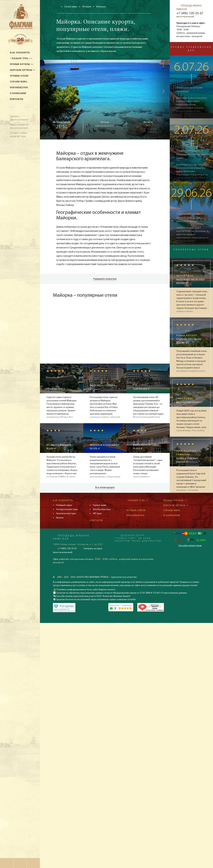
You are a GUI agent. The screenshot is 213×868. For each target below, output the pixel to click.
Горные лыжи (100, 505)
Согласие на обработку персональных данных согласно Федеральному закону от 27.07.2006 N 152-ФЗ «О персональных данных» (121, 593)
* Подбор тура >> (137, 500)
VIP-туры (97, 514)
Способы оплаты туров (190, 546)
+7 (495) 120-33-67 (190, 13)
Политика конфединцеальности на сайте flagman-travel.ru (86, 590)
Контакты (96, 520)
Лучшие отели (136, 510)
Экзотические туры (66, 514)
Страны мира (71, 7)
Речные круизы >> (175, 500)
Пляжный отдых (64, 505)
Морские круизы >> (176, 505)
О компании (172, 515)
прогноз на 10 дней (105, 126)
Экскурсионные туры (67, 509)
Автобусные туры (102, 509)
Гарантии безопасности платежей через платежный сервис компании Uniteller (96, 600)
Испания (87, 7)
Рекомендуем (136, 515)
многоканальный (185, 17)
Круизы (60, 518)
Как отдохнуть (63, 500)
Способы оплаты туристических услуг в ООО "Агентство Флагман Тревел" (93, 596)
